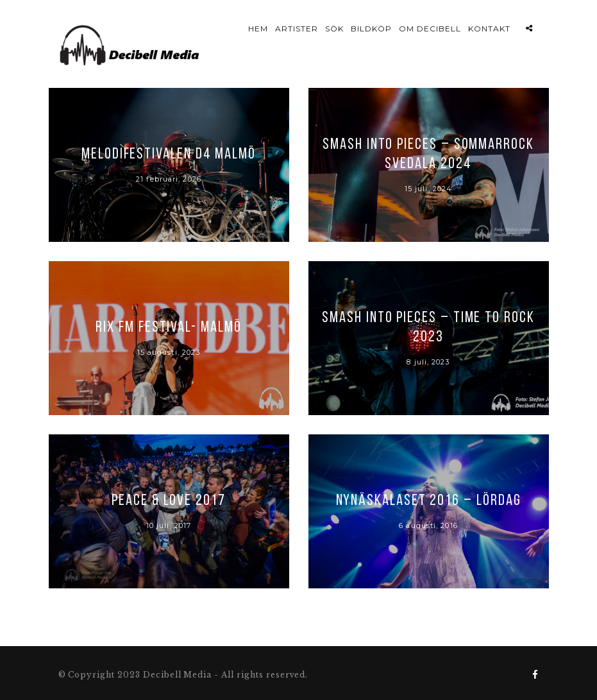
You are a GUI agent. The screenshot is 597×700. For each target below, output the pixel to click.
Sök (334, 29)
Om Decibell (430, 29)
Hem (258, 29)
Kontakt (489, 29)
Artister (297, 29)
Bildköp (371, 29)
